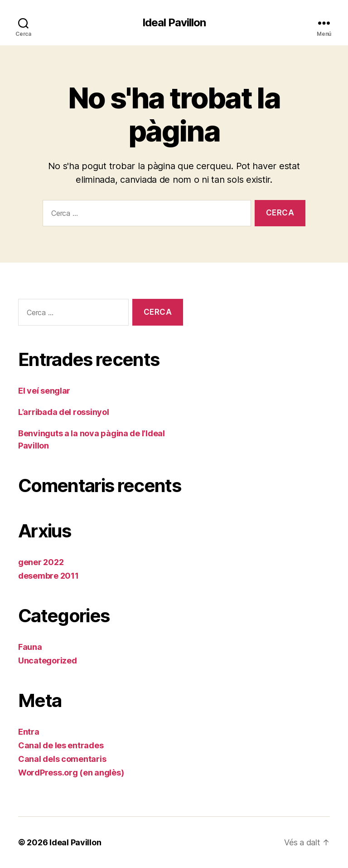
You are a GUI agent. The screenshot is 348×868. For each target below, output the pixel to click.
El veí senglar (44, 391)
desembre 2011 (48, 576)
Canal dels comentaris (62, 759)
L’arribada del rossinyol (64, 412)
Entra (29, 732)
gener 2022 (41, 562)
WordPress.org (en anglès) (71, 773)
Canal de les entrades (61, 745)
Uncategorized (48, 661)
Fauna (30, 647)
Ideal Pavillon (174, 23)
